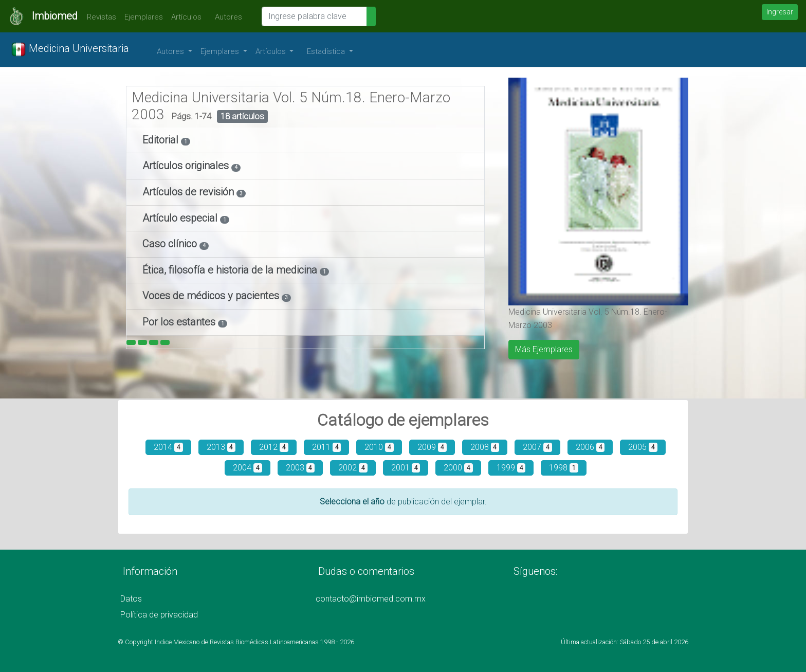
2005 (643, 447)
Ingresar (780, 12)
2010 (379, 447)
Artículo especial (181, 218)
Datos (131, 599)
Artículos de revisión (189, 192)
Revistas (99, 17)
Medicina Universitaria (70, 49)
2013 (221, 447)
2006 (590, 447)
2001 (406, 468)
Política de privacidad (159, 615)
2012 (274, 447)
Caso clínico (171, 244)
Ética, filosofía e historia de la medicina (231, 270)
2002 (353, 468)
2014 (168, 447)
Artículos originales (187, 166)
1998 (564, 468)
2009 (432, 447)
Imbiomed (55, 16)
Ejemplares (144, 17)
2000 (458, 468)
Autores (226, 17)
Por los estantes (180, 322)
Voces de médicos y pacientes (212, 296)
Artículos (186, 17)
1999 (511, 468)
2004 (248, 468)
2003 (300, 468)
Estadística (327, 51)
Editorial (162, 140)
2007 (537, 447)
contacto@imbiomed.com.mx (371, 599)
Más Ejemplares (544, 349)
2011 (327, 447)
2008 (485, 447)
